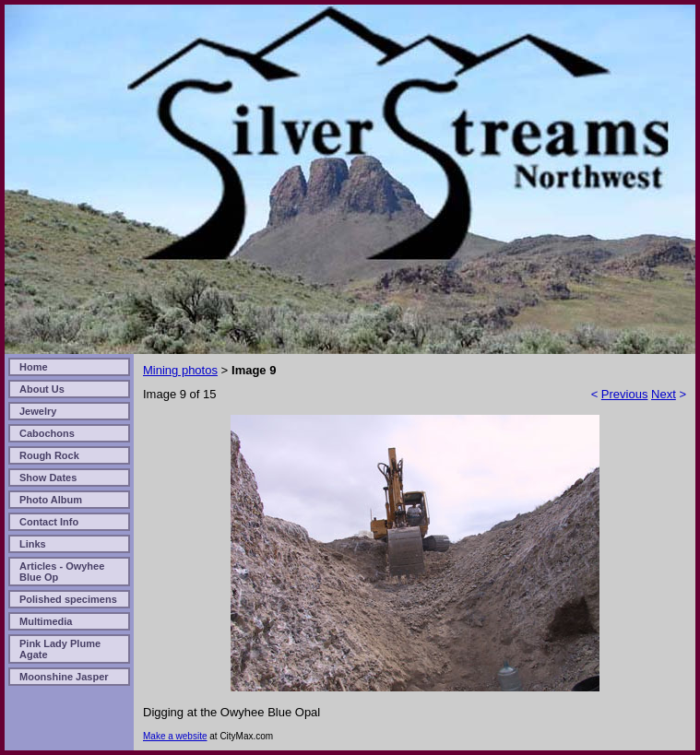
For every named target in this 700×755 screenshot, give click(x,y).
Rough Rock (49, 455)
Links (33, 544)
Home (34, 367)
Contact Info (49, 522)
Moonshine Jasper (64, 677)
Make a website (175, 736)
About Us (42, 389)
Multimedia (46, 621)
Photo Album (51, 500)
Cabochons (47, 433)
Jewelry (38, 411)
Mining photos (180, 370)
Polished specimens (68, 599)
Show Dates (48, 478)
